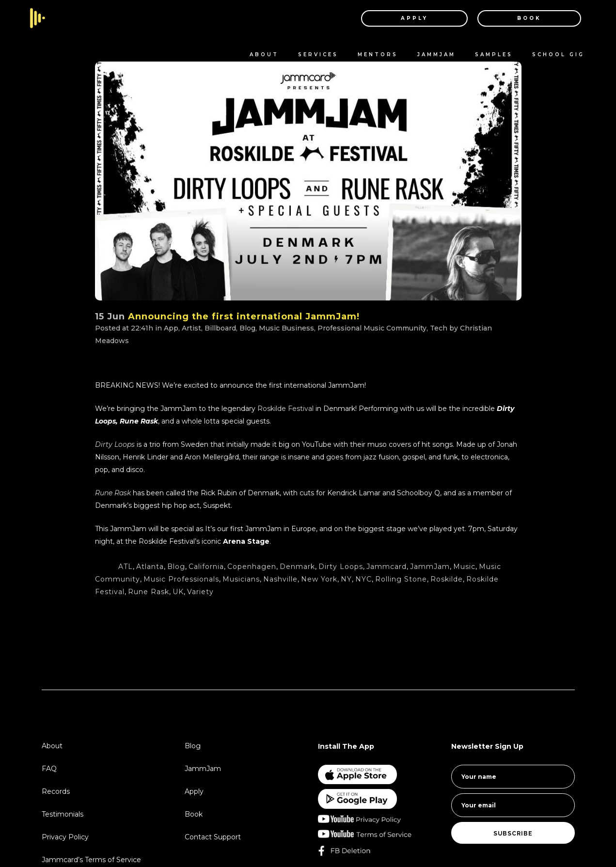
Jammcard (387, 567)
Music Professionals (181, 579)
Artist (191, 328)
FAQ (49, 769)
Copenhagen (252, 567)
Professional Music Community (372, 328)
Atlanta (150, 567)
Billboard (220, 328)
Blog (247, 328)
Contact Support (213, 837)
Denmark (297, 567)
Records (56, 791)
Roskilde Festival (285, 409)
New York (319, 579)
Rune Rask (149, 592)
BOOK (529, 18)
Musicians (241, 579)
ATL (126, 567)
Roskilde (447, 579)
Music (464, 567)
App (171, 328)
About (52, 746)
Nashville (280, 579)
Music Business (286, 328)
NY (346, 579)
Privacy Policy (65, 837)
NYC (363, 579)
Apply (194, 791)
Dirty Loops (115, 444)
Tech (439, 328)
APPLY (414, 18)
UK (178, 592)
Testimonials (63, 814)
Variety (200, 592)
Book (194, 814)
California (206, 567)
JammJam (430, 567)
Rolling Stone (401, 579)
